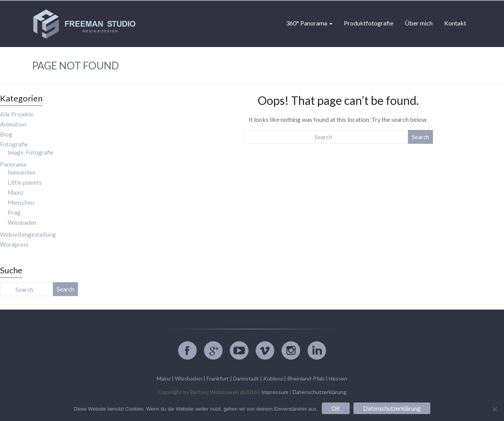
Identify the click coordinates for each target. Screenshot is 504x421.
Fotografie (14, 144)
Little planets (25, 182)
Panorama (13, 164)
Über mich (419, 23)
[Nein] (494, 409)
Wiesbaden (22, 222)
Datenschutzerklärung (320, 392)
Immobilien (22, 172)
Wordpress (14, 244)
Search (420, 137)
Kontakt (455, 23)
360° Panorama (307, 23)
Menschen (21, 202)
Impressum (275, 392)
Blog (6, 134)
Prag (14, 212)
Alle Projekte (17, 114)
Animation (13, 124)
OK (336, 408)
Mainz (16, 192)
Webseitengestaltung (28, 234)
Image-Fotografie (31, 152)
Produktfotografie (369, 23)
